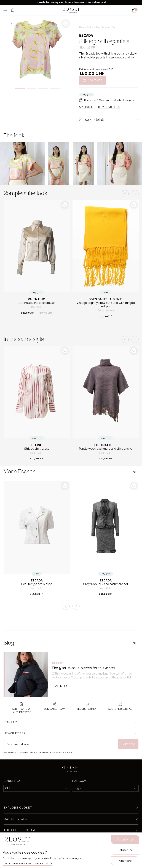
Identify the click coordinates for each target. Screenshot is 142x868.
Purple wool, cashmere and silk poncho (106, 449)
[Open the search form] (13, 10)
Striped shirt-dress (37, 449)
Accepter (125, 840)
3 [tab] (43, 89)
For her (91, 27)
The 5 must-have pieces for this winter (83, 668)
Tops (113, 27)
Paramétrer (125, 861)
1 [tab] (20, 89)
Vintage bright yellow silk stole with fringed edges (106, 305)
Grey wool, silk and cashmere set (106, 584)
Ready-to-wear (103, 27)
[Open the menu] (5, 10)
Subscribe (128, 744)
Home (82, 27)
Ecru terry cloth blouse (37, 584)
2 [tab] (32, 89)
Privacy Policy (64, 753)
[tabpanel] (37, 49)
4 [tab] (55, 89)
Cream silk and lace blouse (37, 303)
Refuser (125, 850)
